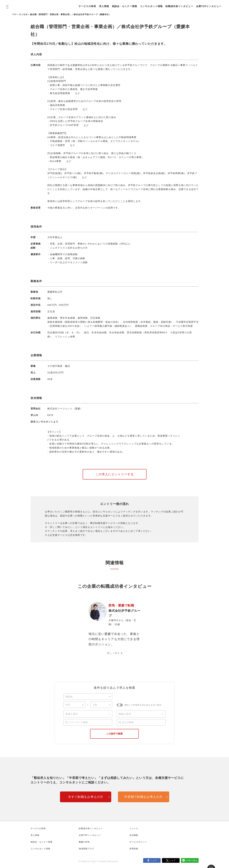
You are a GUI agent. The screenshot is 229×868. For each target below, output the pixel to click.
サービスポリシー (138, 842)
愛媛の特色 (84, 842)
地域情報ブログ (86, 849)
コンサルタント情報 (151, 6)
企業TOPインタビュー (209, 6)
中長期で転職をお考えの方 (143, 797)
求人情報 (104, 6)
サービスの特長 (87, 6)
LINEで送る (192, 860)
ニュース (134, 828)
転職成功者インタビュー (179, 6)
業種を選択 (72, 714)
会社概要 (134, 835)
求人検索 (23, 14)
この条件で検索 (114, 734)
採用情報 (134, 849)
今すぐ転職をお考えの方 (86, 797)
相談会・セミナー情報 (124, 6)
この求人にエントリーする (115, 474)
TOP (14, 14)
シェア (154, 860)
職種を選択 (125, 714)
